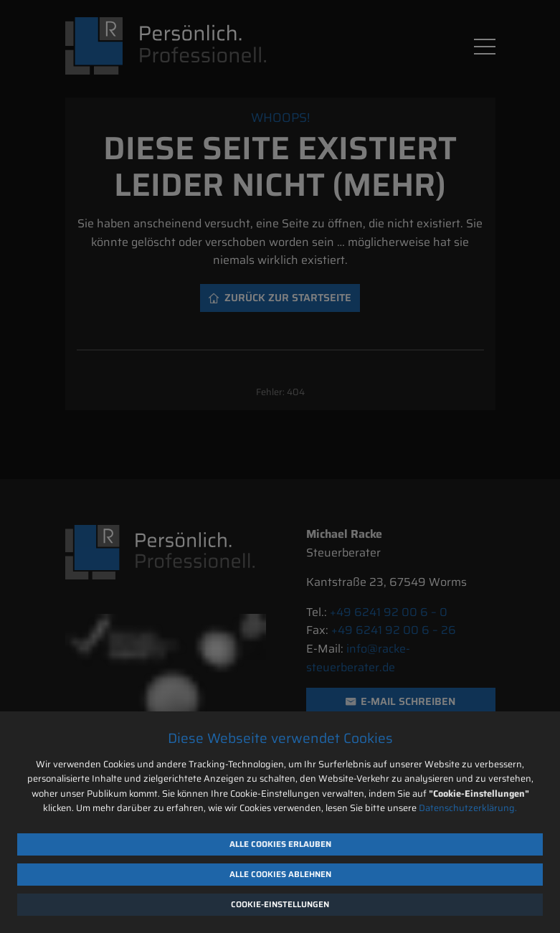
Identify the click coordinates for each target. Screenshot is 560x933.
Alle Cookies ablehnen (280, 874)
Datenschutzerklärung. (468, 808)
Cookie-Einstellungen (280, 904)
